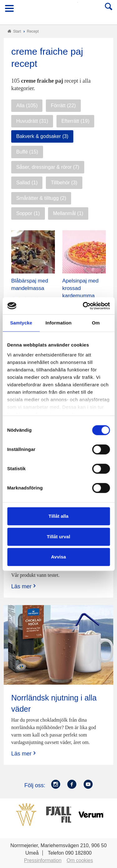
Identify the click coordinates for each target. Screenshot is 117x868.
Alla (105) (27, 106)
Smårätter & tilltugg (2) (41, 198)
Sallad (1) (27, 183)
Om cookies (80, 860)
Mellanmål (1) (68, 213)
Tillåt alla (59, 516)
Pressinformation (43, 860)
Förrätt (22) (63, 106)
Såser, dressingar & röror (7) (48, 167)
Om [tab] (96, 323)
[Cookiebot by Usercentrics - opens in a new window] (83, 306)
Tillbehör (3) (64, 183)
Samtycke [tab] (21, 323)
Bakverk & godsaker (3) (42, 136)
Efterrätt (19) (76, 121)
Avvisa (59, 557)
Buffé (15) (27, 152)
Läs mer (24, 586)
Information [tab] (59, 323)
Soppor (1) (28, 213)
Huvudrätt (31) (32, 121)
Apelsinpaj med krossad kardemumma (80, 288)
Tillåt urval (58, 537)
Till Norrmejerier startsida (59, 10)
